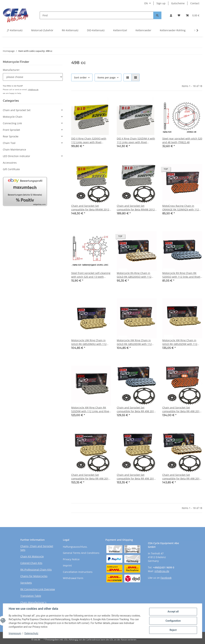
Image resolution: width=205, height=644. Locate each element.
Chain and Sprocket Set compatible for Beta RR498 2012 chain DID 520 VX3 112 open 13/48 (90, 208)
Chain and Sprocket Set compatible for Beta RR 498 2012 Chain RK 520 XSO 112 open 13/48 (136, 409)
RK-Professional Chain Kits (36, 570)
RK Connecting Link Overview (38, 589)
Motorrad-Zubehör (42, 30)
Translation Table (31, 596)
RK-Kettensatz (70, 30)
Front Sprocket (11, 130)
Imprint (67, 565)
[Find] (97, 15)
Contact (195, 3)
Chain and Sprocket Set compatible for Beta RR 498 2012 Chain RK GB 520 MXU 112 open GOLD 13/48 (136, 477)
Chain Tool (9, 143)
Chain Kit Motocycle (32, 556)
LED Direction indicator (16, 156)
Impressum (15, 633)
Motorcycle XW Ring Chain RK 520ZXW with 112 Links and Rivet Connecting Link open (91, 409)
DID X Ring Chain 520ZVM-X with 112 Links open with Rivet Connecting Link (136, 140)
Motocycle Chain (13, 117)
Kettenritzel (120, 30)
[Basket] (193, 15)
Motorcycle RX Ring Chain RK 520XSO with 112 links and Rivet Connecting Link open (181, 275)
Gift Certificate (11, 169)
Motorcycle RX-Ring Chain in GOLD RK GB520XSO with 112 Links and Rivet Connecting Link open (136, 275)
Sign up (161, 3)
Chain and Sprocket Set (17, 110)
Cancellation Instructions (78, 572)
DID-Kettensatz (96, 30)
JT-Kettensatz (15, 30)
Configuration (173, 621)
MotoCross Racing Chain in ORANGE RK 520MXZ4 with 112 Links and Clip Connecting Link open (181, 208)
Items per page (106, 77)
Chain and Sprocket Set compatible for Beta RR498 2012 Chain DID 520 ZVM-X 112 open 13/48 (136, 208)
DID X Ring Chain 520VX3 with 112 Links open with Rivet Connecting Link (89, 140)
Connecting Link (12, 123)
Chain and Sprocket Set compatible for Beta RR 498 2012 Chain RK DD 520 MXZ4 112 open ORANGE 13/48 (182, 409)
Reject (173, 630)
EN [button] (146, 3)
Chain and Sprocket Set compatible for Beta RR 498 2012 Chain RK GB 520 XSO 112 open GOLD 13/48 (182, 477)
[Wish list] (179, 15)
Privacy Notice (71, 559)
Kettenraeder (143, 30)
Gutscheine (178, 3)
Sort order (80, 77)
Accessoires (10, 163)
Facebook (166, 578)
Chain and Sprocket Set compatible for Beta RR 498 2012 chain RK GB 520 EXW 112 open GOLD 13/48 (91, 477)
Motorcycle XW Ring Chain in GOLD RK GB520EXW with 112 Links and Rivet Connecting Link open (136, 342)
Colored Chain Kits (31, 563)
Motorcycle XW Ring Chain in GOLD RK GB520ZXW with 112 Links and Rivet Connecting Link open (181, 342)
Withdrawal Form (73, 578)
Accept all (173, 612)
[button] (171, 15)
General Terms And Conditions (81, 553)
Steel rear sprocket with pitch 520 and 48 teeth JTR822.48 (182, 140)
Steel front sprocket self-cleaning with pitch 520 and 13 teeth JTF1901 (91, 275)
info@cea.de (33, 89)
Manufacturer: (11, 70)
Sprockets (26, 583)
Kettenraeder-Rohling (173, 30)
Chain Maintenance (14, 150)
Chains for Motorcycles (34, 576)
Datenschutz (31, 633)
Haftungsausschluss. (75, 547)
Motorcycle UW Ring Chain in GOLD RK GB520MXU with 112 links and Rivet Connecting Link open (90, 342)
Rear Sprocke (11, 136)
